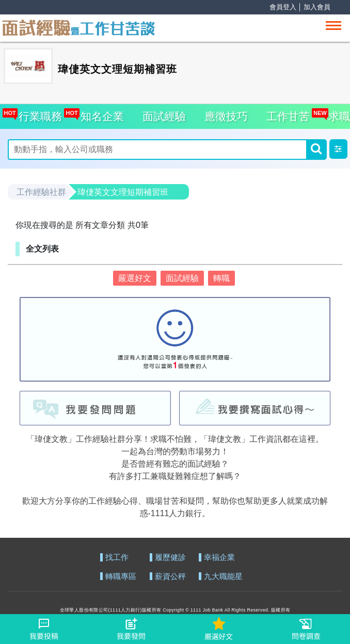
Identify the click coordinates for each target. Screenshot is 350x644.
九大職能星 (223, 577)
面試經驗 (164, 116)
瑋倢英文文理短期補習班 (123, 192)
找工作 (117, 558)
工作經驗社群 (41, 192)
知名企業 (99, 113)
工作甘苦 (288, 116)
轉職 (221, 278)
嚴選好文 (135, 278)
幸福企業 (219, 558)
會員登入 (283, 7)
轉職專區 (121, 577)
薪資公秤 (170, 577)
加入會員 (317, 7)
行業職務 (38, 113)
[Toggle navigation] (333, 26)
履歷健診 (170, 558)
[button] (338, 149)
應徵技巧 (226, 116)
